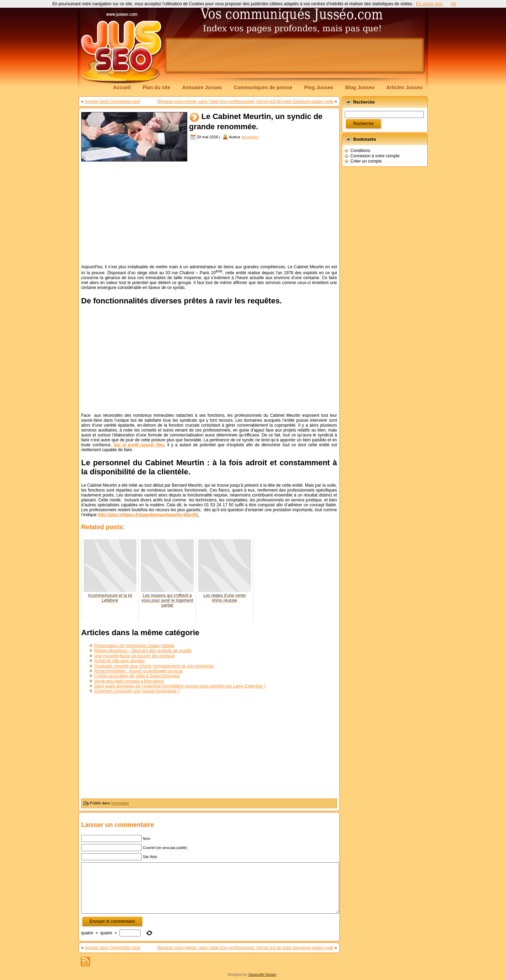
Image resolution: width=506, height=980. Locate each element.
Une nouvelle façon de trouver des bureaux (134, 656)
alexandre (250, 137)
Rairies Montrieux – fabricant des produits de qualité (143, 651)
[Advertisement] (294, 55)
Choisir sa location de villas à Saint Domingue (137, 676)
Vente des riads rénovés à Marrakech (129, 681)
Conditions (360, 151)
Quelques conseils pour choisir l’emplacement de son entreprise (154, 666)
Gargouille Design (262, 975)
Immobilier (120, 803)
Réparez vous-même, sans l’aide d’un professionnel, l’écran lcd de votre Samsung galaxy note (245, 101)
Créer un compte (366, 161)
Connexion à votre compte (375, 156)
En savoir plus (429, 4)
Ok (453, 4)
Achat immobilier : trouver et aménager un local (138, 671)
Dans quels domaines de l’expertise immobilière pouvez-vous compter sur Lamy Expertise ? (180, 686)
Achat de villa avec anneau (119, 661)
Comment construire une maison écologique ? (137, 691)
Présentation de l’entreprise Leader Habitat (134, 646)
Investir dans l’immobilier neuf (112, 101)
